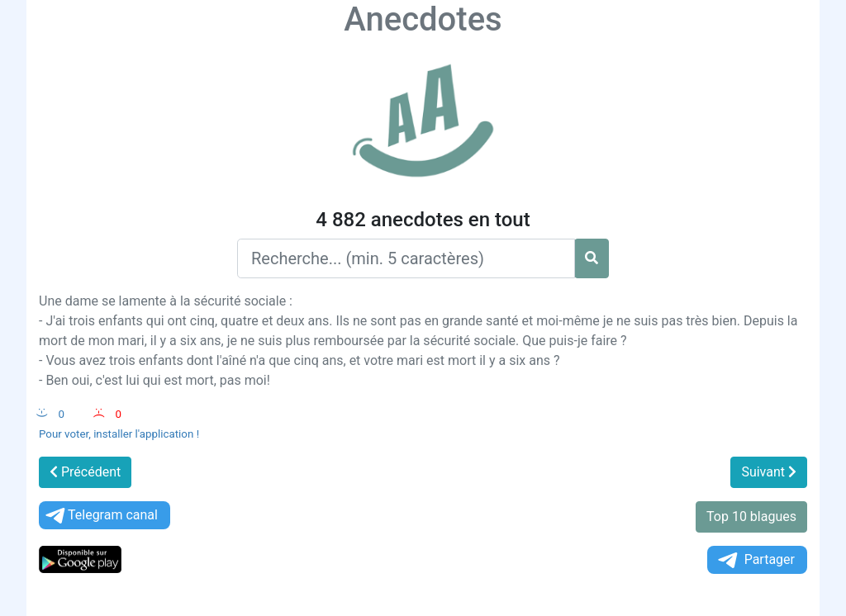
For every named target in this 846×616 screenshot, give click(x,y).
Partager (755, 560)
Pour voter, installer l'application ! (119, 434)
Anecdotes (423, 19)
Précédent (85, 472)
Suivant (769, 472)
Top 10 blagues (751, 516)
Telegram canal (100, 516)
